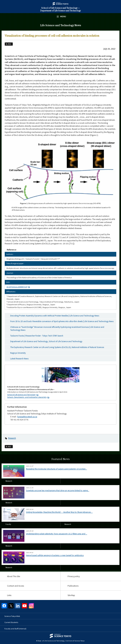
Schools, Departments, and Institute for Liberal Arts (27, 397)
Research (12, 438)
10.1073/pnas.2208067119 (19, 287)
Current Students (11, 622)
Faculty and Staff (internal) (15, 629)
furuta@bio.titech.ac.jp (27, 417)
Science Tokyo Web (12, 616)
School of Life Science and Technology (21, 395)
